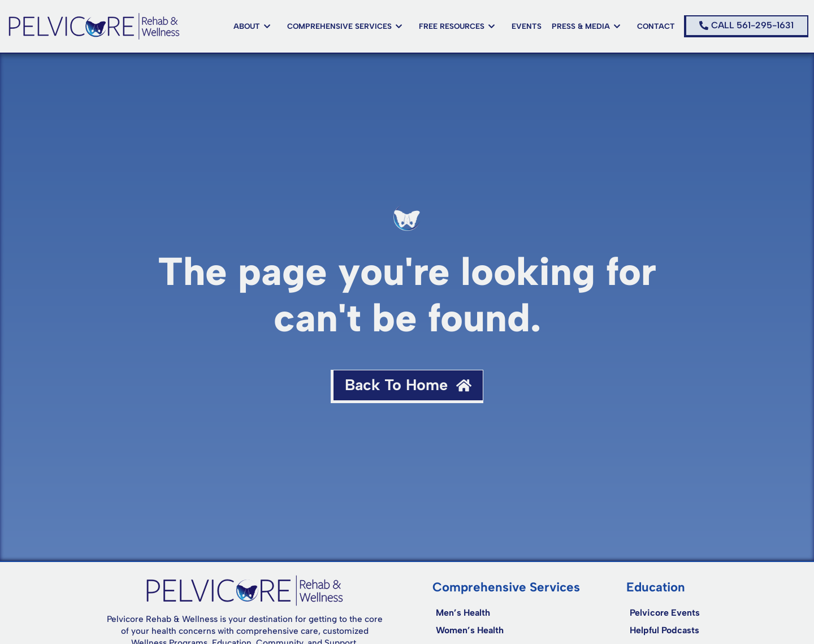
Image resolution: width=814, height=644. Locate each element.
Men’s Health (463, 621)
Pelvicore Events (665, 621)
